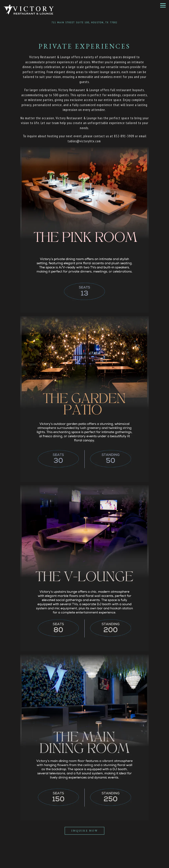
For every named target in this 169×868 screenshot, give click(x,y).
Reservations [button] (84, 864)
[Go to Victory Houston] (84, 22)
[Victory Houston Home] (29, 9)
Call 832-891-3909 (84, 856)
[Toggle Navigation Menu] (163, 5)
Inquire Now (85, 831)
